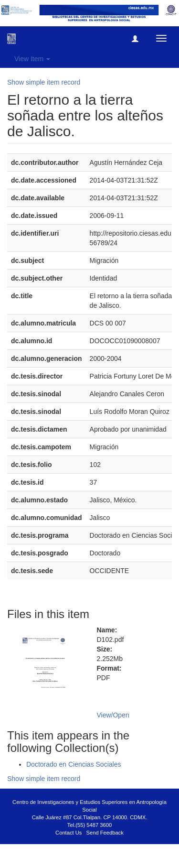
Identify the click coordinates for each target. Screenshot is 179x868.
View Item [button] (32, 59)
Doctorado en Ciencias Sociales (74, 764)
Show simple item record (44, 82)
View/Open (113, 715)
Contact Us (68, 833)
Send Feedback (105, 833)
